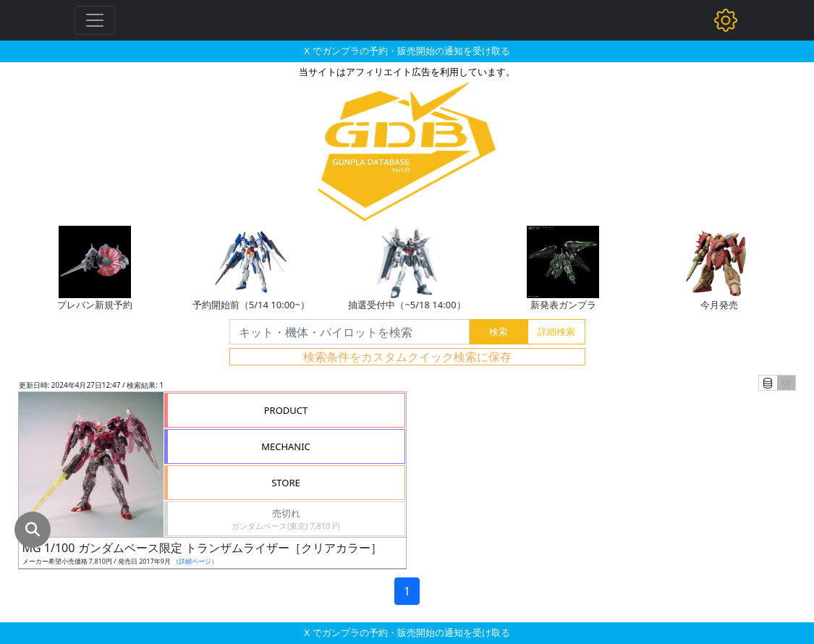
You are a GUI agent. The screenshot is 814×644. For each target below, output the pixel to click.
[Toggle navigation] (95, 20)
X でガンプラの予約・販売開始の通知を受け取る (407, 51)
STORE (286, 483)
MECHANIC (286, 446)
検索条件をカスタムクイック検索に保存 (407, 357)
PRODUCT (286, 410)
